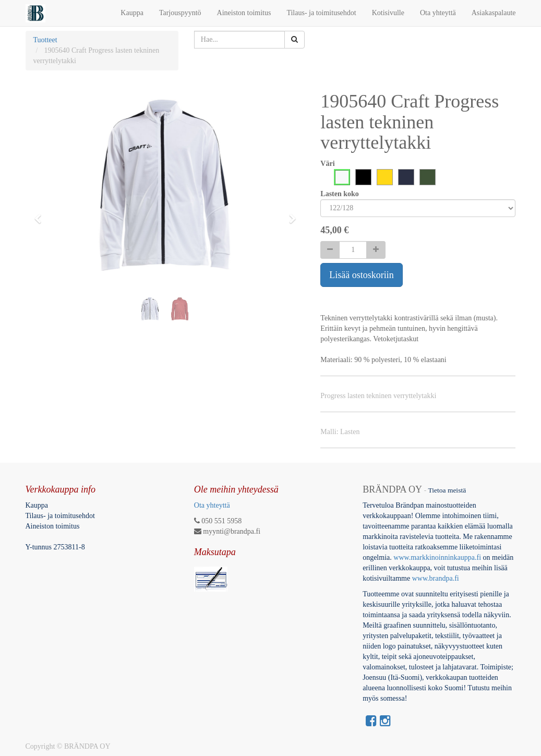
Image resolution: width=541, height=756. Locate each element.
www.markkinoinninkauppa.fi (437, 557)
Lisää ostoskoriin (362, 275)
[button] (41, 214)
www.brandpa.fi (437, 578)
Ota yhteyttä (212, 505)
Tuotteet (45, 40)
